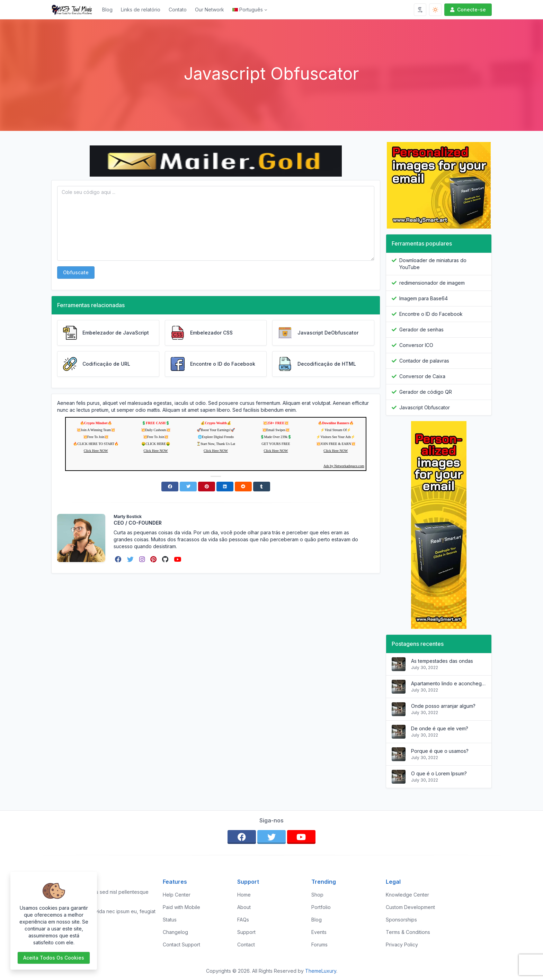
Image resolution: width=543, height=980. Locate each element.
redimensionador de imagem (432, 283)
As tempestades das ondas (442, 661)
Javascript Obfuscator (425, 407)
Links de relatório (141, 10)
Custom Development (410, 907)
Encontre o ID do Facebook (431, 314)
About (244, 907)
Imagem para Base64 (424, 298)
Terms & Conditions (408, 932)
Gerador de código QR (426, 392)
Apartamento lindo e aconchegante (448, 683)
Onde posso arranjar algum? (443, 706)
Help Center (177, 895)
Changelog (175, 932)
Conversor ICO (416, 345)
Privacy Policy (402, 945)
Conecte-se (467, 10)
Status (170, 920)
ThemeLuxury (321, 971)
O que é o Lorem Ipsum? (439, 773)
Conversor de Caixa (422, 376)
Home (244, 895)
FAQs (243, 920)
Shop (317, 895)
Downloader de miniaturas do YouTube (433, 264)
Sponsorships (401, 920)
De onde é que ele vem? (440, 728)
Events (319, 932)
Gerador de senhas (421, 329)
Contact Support (181, 945)
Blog (107, 10)
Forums (319, 945)
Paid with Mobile (181, 907)
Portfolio (321, 907)
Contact (246, 945)
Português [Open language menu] (248, 10)
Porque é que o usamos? (440, 751)
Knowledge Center (407, 895)
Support (246, 932)
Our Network (210, 10)
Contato (178, 10)
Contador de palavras (424, 361)
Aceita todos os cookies (54, 958)
